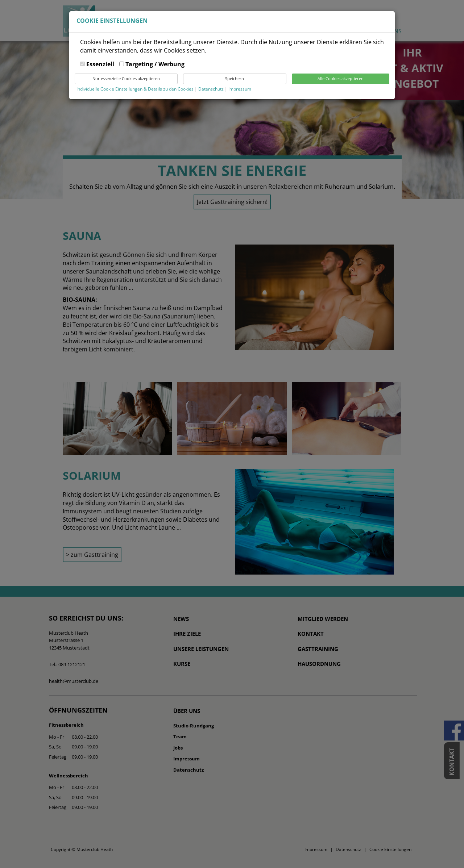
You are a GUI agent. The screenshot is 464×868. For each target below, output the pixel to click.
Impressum (240, 89)
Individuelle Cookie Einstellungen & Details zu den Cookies (135, 89)
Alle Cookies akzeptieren (341, 78)
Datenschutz (212, 89)
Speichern (235, 78)
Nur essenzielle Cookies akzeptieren (126, 78)
